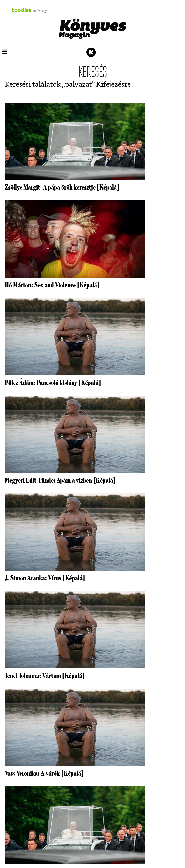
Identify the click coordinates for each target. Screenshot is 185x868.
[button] (5, 52)
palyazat (78, 85)
